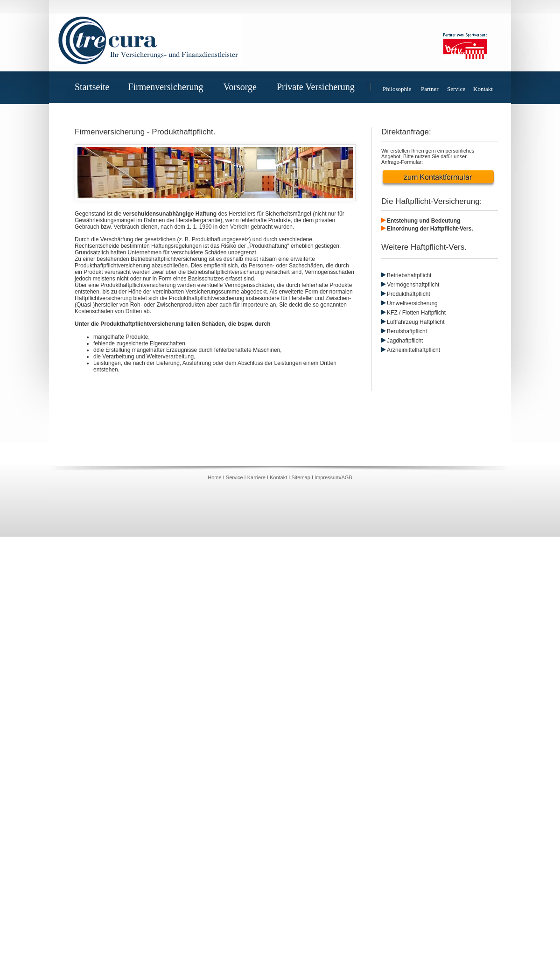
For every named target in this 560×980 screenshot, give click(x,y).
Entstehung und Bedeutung (423, 221)
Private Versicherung (319, 87)
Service (456, 89)
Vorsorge (244, 87)
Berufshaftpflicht (407, 331)
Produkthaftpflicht (409, 294)
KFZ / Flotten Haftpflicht (416, 313)
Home (215, 477)
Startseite (92, 87)
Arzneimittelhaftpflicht (413, 350)
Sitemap (301, 477)
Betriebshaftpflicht (409, 275)
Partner (430, 89)
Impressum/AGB (333, 477)
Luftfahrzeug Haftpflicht (416, 322)
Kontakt (483, 89)
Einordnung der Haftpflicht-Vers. (430, 229)
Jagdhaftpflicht (405, 341)
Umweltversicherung (412, 303)
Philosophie (397, 89)
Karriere (256, 477)
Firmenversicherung (169, 87)
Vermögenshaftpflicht (410, 285)
